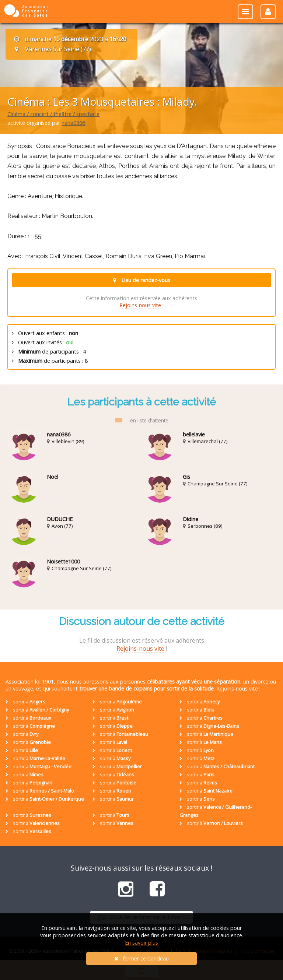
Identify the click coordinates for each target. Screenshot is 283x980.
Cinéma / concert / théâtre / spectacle (53, 114)
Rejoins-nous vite (140, 305)
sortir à (25, 702)
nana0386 (73, 123)
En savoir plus (141, 943)
